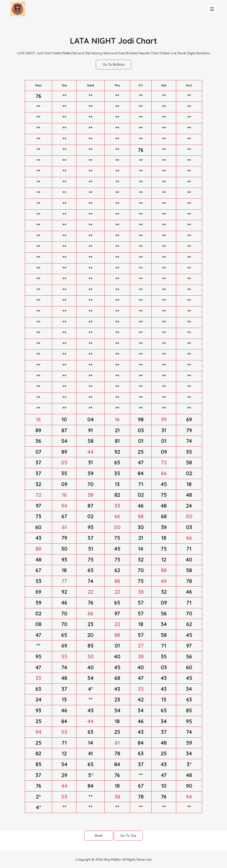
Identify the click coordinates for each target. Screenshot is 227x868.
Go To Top (128, 836)
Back (99, 836)
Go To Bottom (114, 64)
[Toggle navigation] (212, 9)
